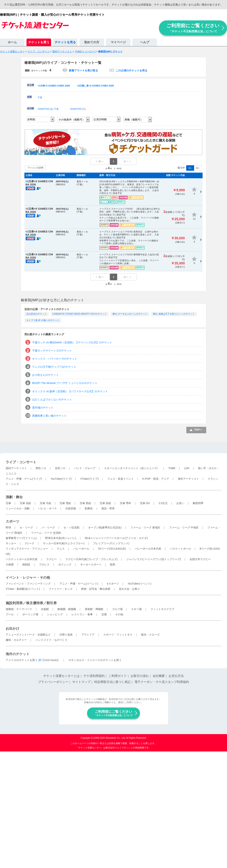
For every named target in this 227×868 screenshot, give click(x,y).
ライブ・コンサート (21, 462)
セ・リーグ (26, 527)
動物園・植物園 (67, 609)
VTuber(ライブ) (89, 479)
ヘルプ (145, 42)
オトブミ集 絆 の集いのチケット (43, 320)
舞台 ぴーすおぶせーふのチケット (130, 314)
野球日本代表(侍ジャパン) (61, 538)
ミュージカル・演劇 (18, 508)
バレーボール (81, 549)
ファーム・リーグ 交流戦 (46, 533)
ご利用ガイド (118, 676)
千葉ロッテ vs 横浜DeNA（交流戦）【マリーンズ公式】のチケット (72, 342)
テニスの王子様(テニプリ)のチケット (54, 367)
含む (190, 168)
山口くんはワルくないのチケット (52, 399)
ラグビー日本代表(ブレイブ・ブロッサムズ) (91, 559)
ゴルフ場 (117, 609)
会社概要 (159, 676)
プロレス (44, 565)
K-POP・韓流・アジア (156, 479)
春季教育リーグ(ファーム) (21, 538)
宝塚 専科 (125, 503)
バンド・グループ (85, 468)
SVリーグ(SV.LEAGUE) (112, 549)
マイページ (118, 42)
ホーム (12, 42)
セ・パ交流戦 (72, 527)
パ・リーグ (48, 527)
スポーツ (12, 521)
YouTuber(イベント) (140, 584)
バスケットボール (180, 549)
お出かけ (12, 629)
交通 (104, 614)
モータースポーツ (91, 565)
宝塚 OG (145, 503)
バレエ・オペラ (47, 508)
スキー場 (136, 609)
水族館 (45, 609)
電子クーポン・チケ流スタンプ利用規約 (162, 682)
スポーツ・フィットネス (118, 635)
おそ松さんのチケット (45, 375)
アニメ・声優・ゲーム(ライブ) (24, 479)
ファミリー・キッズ (61, 589)
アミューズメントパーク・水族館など (28, 635)
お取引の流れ (140, 676)
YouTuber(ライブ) (61, 479)
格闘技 (26, 565)
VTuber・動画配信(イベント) (23, 589)
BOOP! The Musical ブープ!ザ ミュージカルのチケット (65, 383)
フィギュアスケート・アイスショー (27, 549)
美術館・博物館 (94, 609)
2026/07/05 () (78, 109)
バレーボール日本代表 (148, 549)
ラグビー (51, 559)
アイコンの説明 (35, 168)
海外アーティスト (188, 479)
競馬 (113, 565)
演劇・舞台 (14, 497)
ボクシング (65, 565)
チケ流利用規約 (94, 676)
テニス (61, 549)
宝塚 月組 (45, 503)
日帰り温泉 (66, 635)
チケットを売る (65, 42)
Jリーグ (30, 543)
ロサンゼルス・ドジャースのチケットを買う (95, 660)
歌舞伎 (89, 508)
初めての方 (92, 42)
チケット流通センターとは (61, 676)
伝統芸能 (71, 508)
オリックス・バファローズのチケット (55, 359)
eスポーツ (113, 584)
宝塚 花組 (25, 503)
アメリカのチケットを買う (22, 660)
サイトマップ (81, 682)
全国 (29, 97)
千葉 (40, 97)
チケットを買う (39, 42)
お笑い (180, 503)
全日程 (30, 108)
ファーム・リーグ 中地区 (184, 527)
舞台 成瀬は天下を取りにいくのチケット (174, 314)
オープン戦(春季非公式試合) (105, 527)
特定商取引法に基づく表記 (112, 682)
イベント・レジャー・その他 (28, 578)
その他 (119, 614)
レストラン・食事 (82, 614)
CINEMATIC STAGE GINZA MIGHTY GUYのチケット (80, 314)
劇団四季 (198, 503)
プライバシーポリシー (53, 682)
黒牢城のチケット (43, 408)
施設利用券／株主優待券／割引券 (31, 603)
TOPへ (198, 430)
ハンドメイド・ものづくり (51, 640)
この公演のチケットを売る (131, 70)
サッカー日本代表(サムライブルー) (64, 543)
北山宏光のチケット (37, 314)
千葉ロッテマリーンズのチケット (52, 351)
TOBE (172, 468)
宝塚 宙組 (105, 503)
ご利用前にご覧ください (193, 28)
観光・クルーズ (150, 635)
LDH (187, 468)
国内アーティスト (16, 468)
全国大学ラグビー (200, 559)
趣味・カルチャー (16, 640)
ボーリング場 (30, 614)
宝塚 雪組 (65, 503)
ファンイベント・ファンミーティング (28, 584)
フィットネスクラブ (162, 609)
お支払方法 (176, 676)
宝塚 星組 (85, 503)
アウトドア (88, 635)
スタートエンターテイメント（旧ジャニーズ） (132, 468)
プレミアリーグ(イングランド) (111, 543)
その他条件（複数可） (72, 120)
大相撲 (10, 565)
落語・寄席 (108, 508)
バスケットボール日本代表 (22, 559)
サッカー (11, 543)
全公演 (30, 85)
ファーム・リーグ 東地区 (145, 527)
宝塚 (8, 503)
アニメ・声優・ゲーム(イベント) (79, 584)
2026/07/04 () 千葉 (48, 109)
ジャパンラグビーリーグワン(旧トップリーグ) (154, 559)
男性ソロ (41, 468)
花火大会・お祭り (129, 589)
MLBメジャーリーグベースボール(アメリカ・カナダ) (116, 538)
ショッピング (55, 614)
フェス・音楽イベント (120, 479)
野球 (8, 527)
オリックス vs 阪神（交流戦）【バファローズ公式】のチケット (70, 391)
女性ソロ (60, 468)
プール (10, 614)
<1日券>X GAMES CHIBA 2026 (54, 86)
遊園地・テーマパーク (19, 609)
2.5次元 (163, 503)
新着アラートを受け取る (83, 70)
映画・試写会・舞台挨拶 (96, 589)
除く (198, 168)
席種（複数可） (134, 120)
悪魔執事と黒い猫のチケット (49, 416)
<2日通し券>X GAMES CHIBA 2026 (95, 86)
